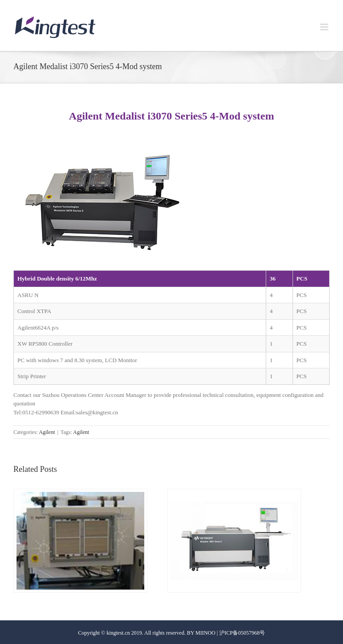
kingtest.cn (118, 633)
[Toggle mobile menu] (325, 27)
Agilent (47, 432)
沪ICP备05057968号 (242, 633)
